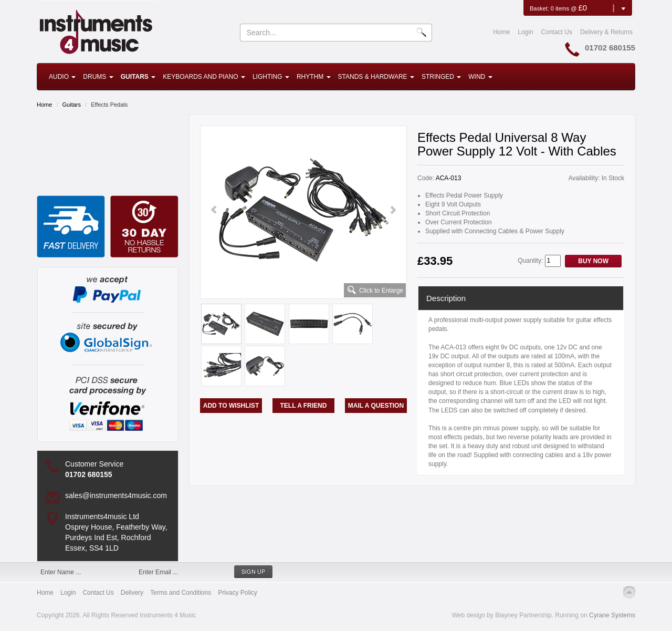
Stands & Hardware (376, 77)
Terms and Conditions (181, 593)
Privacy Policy (238, 593)
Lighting (271, 77)
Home (501, 32)
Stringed (441, 77)
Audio (62, 77)
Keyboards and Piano (204, 77)
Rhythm (314, 77)
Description (446, 298)
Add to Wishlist (231, 406)
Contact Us (557, 32)
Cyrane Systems (612, 615)
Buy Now (593, 261)
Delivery (132, 593)
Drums (98, 77)
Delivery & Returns (606, 32)
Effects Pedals (109, 105)
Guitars (138, 77)
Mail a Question (376, 406)
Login (525, 32)
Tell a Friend (304, 406)
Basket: (540, 8)
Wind (480, 77)
